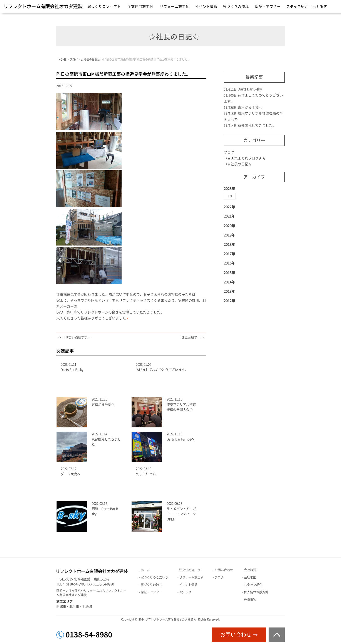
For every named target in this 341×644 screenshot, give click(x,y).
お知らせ (185, 592)
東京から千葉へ (103, 404)
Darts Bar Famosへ (181, 439)
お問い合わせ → (239, 635)
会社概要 (250, 570)
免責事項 (250, 599)
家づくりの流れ (236, 7)
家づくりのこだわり (154, 577)
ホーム (145, 570)
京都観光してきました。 (257, 125)
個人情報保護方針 (256, 592)
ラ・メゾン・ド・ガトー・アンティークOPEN (181, 514)
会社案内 (320, 7)
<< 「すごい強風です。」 (76, 337)
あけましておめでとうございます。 (162, 370)
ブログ (229, 152)
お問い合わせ (224, 570)
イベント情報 (206, 7)
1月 (230, 196)
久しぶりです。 (147, 474)
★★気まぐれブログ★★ (246, 158)
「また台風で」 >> (191, 337)
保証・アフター (268, 7)
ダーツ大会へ (70, 474)
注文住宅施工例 (140, 7)
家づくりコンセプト (104, 7)
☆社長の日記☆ (239, 164)
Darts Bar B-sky (72, 370)
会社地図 (250, 577)
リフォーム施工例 (175, 7)
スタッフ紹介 (297, 7)
